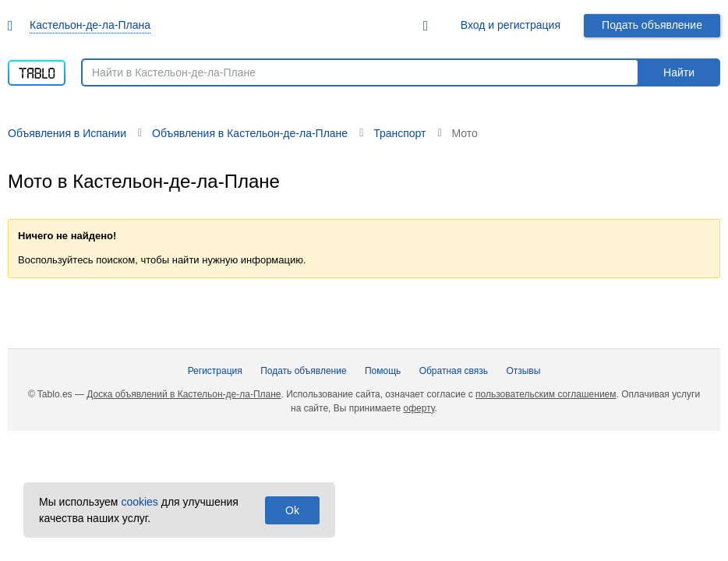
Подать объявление (652, 25)
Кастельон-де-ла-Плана (90, 25)
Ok (292, 510)
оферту (419, 408)
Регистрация (215, 371)
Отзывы (523, 371)
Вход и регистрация (511, 25)
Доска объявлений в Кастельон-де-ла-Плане (184, 394)
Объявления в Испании (67, 133)
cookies (139, 502)
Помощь (383, 371)
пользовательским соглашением (546, 394)
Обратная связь (454, 371)
